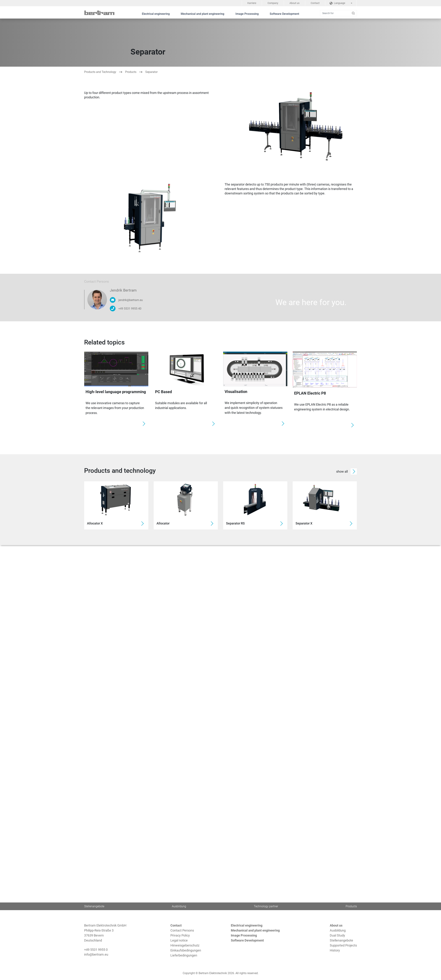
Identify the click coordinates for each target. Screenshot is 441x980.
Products (131, 72)
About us (294, 3)
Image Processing (247, 14)
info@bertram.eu (96, 955)
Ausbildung (179, 906)
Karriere (251, 3)
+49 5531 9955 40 (130, 308)
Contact (315, 3)
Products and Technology (100, 72)
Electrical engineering (155, 14)
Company (272, 3)
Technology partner (266, 906)
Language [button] (337, 3)
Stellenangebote (94, 906)
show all (347, 471)
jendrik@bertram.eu (131, 300)
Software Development (285, 14)
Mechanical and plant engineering (202, 14)
